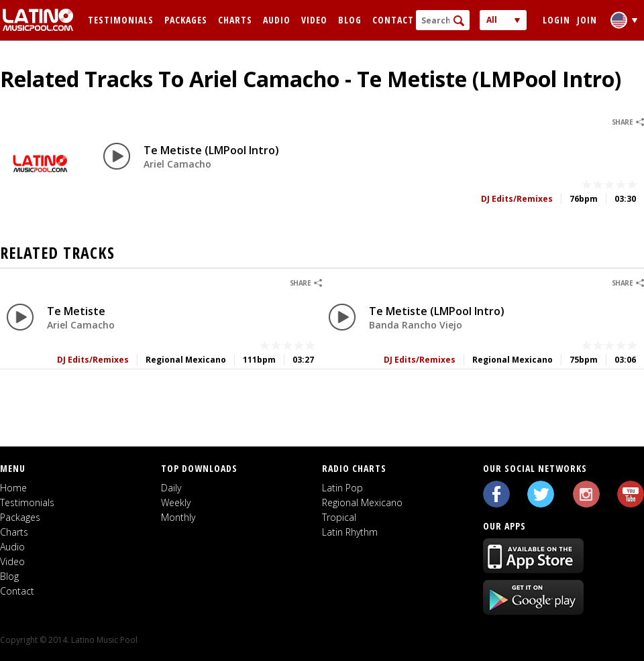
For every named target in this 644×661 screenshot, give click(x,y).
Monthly (178, 517)
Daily (171, 488)
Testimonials (121, 20)
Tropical (339, 517)
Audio (277, 20)
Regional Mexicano (362, 502)
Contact (393, 20)
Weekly (176, 502)
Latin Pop (342, 488)
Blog (350, 20)
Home (13, 488)
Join (587, 20)
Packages (186, 20)
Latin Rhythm (350, 532)
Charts (235, 20)
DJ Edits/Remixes (517, 199)
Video (314, 20)
